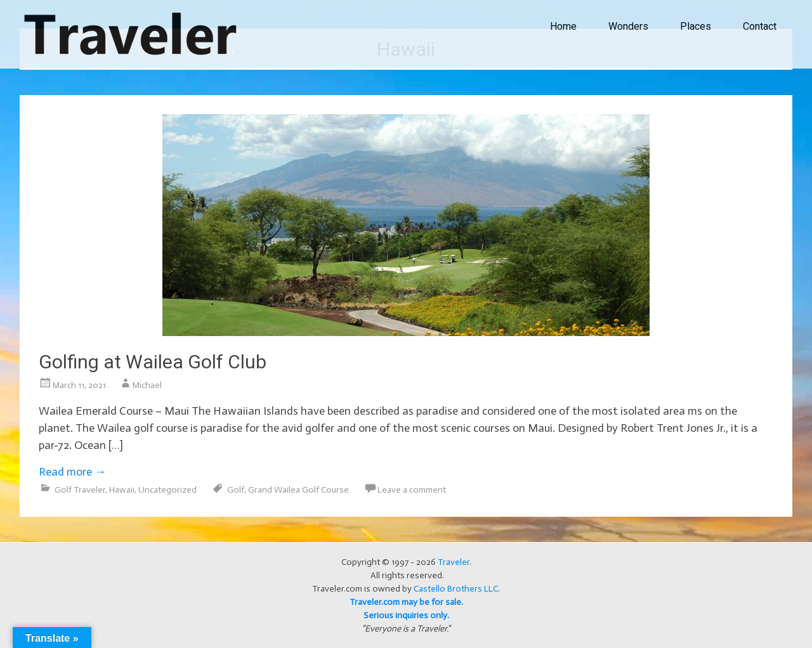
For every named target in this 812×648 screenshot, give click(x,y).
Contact (760, 26)
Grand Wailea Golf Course (298, 490)
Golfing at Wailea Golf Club (153, 362)
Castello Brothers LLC (456, 589)
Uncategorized (167, 490)
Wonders (628, 26)
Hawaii (122, 490)
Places (696, 26)
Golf (236, 490)
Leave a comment (412, 490)
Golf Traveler (80, 490)
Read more (72, 472)
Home (563, 26)
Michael (147, 385)
